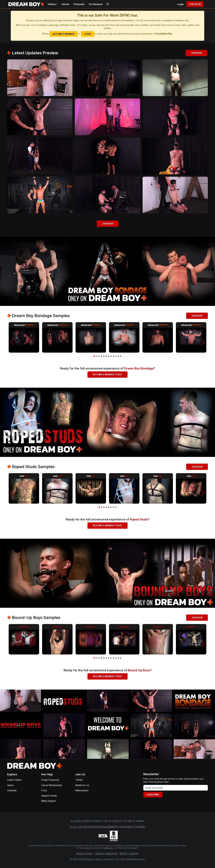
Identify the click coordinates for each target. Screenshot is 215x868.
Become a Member (64, 34)
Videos (52, 4)
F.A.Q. (44, 790)
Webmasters (82, 790)
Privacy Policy (84, 854)
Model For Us (82, 785)
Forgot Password (50, 780)
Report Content (129, 854)
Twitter (79, 780)
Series (66, 4)
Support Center (49, 796)
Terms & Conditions (106, 854)
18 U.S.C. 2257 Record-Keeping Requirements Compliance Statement (107, 827)
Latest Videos (14, 780)
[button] (12, 342)
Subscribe (153, 795)
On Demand (96, 4)
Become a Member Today (107, 374)
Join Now (195, 4)
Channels (79, 4)
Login (181, 4)
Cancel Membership (52, 785)
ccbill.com (108, 848)
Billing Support (49, 801)
